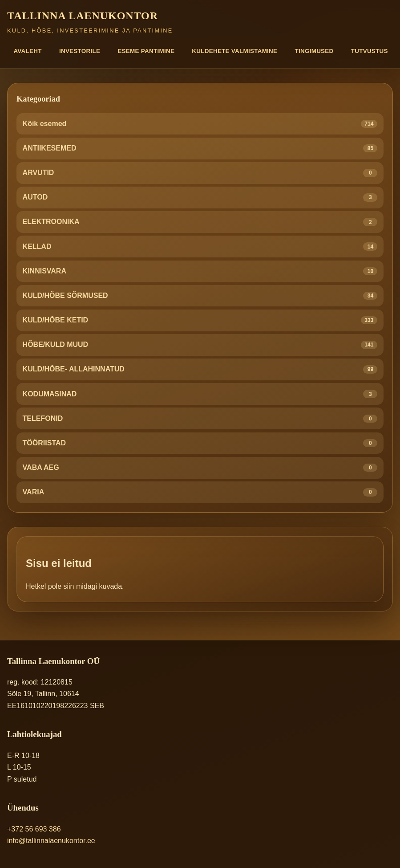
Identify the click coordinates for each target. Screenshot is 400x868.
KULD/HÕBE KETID (200, 320)
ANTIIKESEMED (200, 149)
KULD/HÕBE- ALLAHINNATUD (200, 369)
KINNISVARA (200, 271)
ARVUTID (200, 173)
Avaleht (27, 51)
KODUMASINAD (200, 394)
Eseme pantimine (146, 51)
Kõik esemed (200, 124)
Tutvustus (370, 51)
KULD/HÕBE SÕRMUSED (200, 296)
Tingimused (314, 51)
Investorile (80, 51)
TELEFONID (200, 419)
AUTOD (200, 198)
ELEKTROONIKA (200, 222)
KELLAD (200, 247)
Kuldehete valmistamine (234, 51)
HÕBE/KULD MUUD (200, 345)
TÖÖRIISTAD (200, 443)
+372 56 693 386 (34, 829)
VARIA (200, 492)
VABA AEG (200, 468)
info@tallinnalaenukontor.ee (51, 841)
